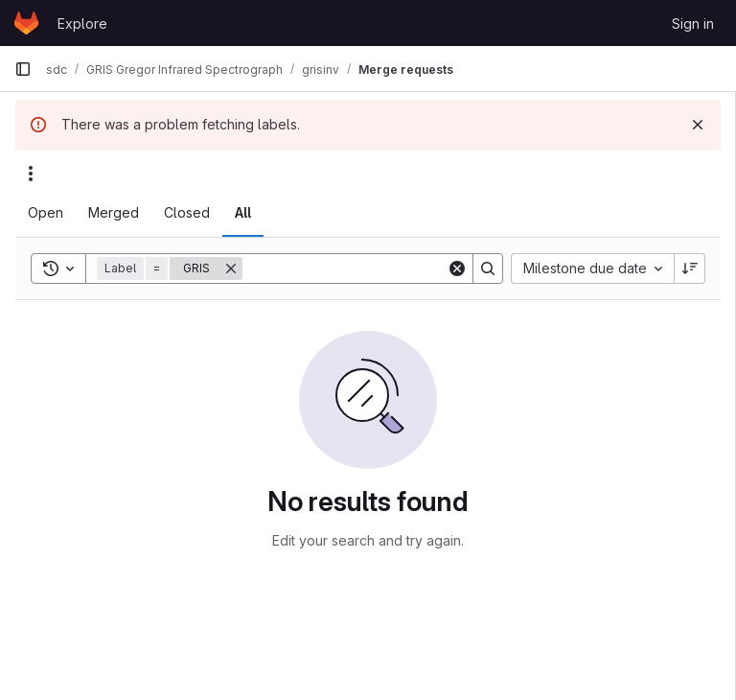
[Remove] (231, 268)
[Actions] (31, 174)
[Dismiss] (698, 125)
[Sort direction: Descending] (690, 268)
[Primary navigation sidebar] (23, 69)
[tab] (46, 213)
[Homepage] (26, 23)
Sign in (693, 23)
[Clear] (457, 268)
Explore (82, 23)
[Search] (361, 268)
